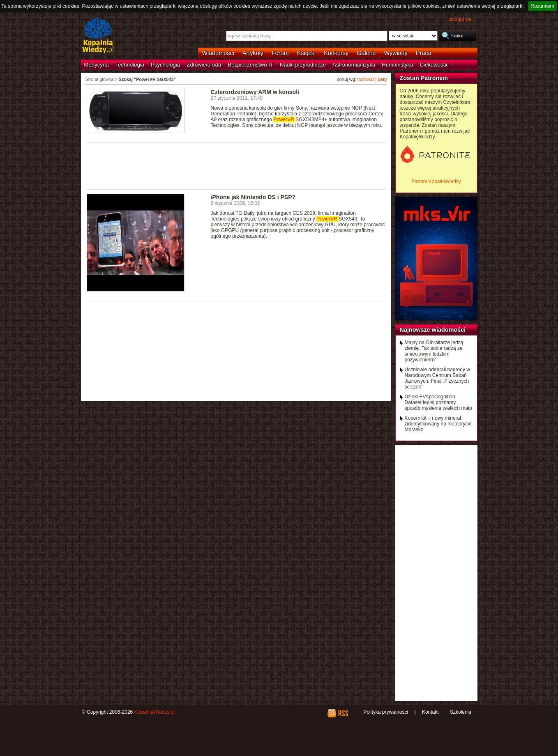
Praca (424, 53)
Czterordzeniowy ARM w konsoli (255, 92)
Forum (280, 53)
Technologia (130, 65)
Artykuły (253, 53)
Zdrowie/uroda (204, 65)
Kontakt (430, 712)
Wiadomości (218, 53)
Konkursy (336, 53)
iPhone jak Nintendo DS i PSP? (253, 197)
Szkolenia (461, 712)
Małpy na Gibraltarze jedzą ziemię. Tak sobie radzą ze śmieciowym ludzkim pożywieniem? (434, 351)
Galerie (366, 53)
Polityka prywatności (386, 712)
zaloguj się (460, 19)
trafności (366, 79)
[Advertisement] (236, 165)
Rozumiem (542, 6)
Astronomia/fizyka (354, 65)
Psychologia (165, 65)
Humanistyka (397, 65)
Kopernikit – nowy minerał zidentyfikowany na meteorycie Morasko (438, 424)
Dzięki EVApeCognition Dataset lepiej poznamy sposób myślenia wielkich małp (438, 402)
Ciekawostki (434, 65)
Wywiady (396, 53)
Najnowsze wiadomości (433, 330)
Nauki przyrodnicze (303, 65)
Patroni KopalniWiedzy (436, 182)
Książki (307, 53)
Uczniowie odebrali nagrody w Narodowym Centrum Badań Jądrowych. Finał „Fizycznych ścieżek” (437, 378)
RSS (343, 713)
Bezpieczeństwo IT (250, 65)
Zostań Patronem (424, 78)
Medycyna (97, 65)
